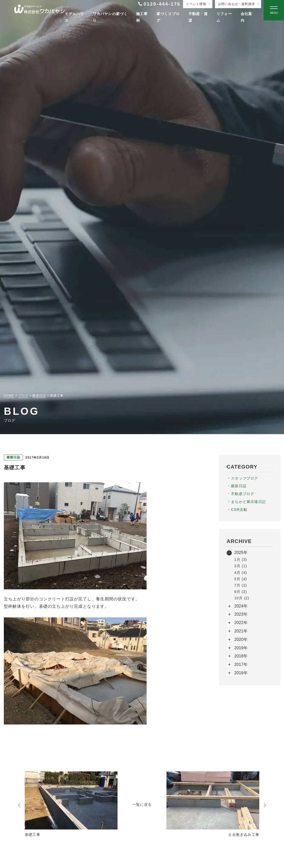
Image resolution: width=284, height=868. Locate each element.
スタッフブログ (244, 478)
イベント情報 (196, 4)
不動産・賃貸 (198, 17)
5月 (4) (241, 579)
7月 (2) (241, 585)
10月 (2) (242, 598)
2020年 (241, 639)
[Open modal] (274, 10)
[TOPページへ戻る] (40, 10)
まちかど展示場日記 (248, 502)
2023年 (241, 614)
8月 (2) (241, 592)
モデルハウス (74, 17)
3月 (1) (241, 566)
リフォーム (224, 17)
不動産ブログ (243, 494)
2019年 (241, 648)
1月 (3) (241, 560)
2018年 (241, 656)
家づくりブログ (168, 17)
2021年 (241, 631)
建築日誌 (239, 486)
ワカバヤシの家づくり (110, 17)
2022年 (241, 623)
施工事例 (142, 17)
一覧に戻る (142, 805)
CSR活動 (239, 510)
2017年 (241, 664)
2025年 (241, 553)
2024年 (241, 606)
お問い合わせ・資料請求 (236, 4)
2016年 (241, 673)
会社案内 (247, 17)
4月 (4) (241, 573)
